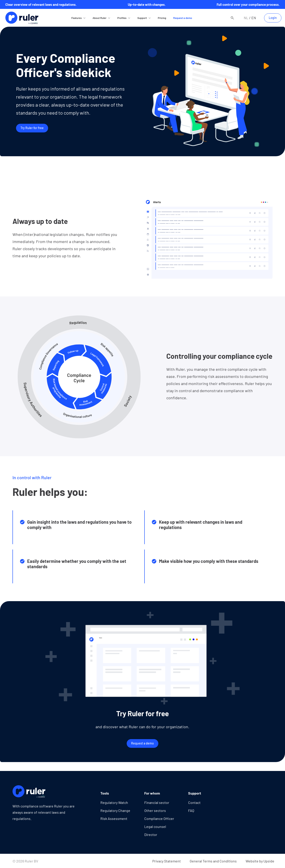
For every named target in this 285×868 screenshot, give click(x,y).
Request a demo (183, 18)
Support (142, 18)
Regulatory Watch (114, 802)
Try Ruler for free (32, 128)
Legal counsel (155, 826)
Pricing (162, 18)
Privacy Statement (167, 861)
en (254, 18)
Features (76, 18)
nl (246, 18)
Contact (194, 802)
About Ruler (100, 18)
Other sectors (155, 810)
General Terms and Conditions (213, 861)
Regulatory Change (115, 810)
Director (151, 835)
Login (273, 18)
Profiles (122, 18)
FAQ (191, 810)
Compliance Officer (159, 818)
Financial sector (157, 802)
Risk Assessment (114, 818)
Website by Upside (260, 861)
